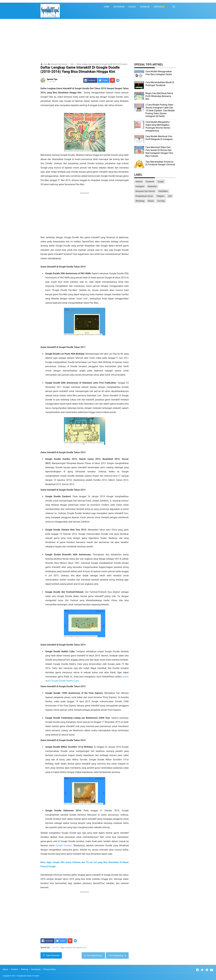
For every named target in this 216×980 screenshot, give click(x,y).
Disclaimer (36, 969)
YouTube (161, 201)
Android (139, 182)
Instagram (140, 186)
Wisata (151, 201)
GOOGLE (132, 7)
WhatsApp (140, 201)
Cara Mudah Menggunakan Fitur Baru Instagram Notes (159, 73)
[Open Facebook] (198, 970)
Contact (15, 969)
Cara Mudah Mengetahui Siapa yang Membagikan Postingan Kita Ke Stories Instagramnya (158, 126)
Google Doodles (64, 845)
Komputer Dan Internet (73, 948)
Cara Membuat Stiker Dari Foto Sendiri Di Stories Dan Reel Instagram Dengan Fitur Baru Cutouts (159, 152)
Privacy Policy (50, 969)
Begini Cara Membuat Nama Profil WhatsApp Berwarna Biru (159, 96)
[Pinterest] (112, 80)
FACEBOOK (145, 7)
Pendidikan (163, 191)
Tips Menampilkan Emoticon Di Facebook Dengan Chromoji (160, 163)
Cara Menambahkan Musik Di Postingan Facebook (160, 84)
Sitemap (25, 969)
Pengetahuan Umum (144, 196)
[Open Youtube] (212, 970)
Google (160, 182)
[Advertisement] (108, 41)
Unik (84, 948)
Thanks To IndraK (33, 976)
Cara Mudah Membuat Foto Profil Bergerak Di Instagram (159, 138)
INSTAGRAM (119, 7)
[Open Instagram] (207, 970)
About (5, 969)
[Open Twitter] (202, 970)
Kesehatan (152, 186)
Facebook (150, 182)
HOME (107, 7)
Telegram (160, 196)
